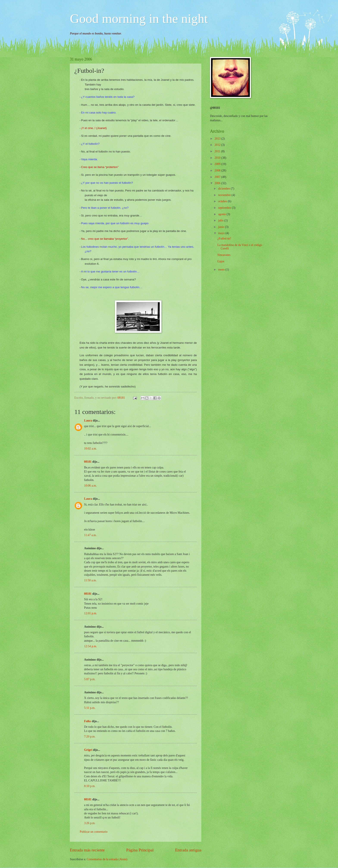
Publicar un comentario (94, 832)
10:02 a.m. (90, 449)
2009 (218, 164)
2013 (218, 139)
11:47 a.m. (90, 535)
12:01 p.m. (90, 613)
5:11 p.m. (90, 708)
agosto (222, 214)
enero (222, 270)
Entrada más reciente (87, 850)
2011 (218, 151)
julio (221, 220)
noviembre (225, 195)
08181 (88, 462)
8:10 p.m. (90, 786)
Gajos (221, 261)
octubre (223, 201)
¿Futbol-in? (224, 239)
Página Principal (140, 850)
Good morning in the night (139, 19)
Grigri (88, 750)
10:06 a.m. (90, 486)
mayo (222, 233)
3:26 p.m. (90, 823)
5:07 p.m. (90, 679)
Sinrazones (224, 255)
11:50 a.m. (90, 580)
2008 (218, 170)
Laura (88, 421)
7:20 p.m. (90, 737)
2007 (218, 177)
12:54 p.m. (90, 646)
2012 (218, 145)
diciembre (225, 189)
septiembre (225, 208)
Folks (88, 721)
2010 (218, 158)
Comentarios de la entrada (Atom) (107, 859)
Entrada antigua (188, 850)
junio (222, 227)
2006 (218, 183)
